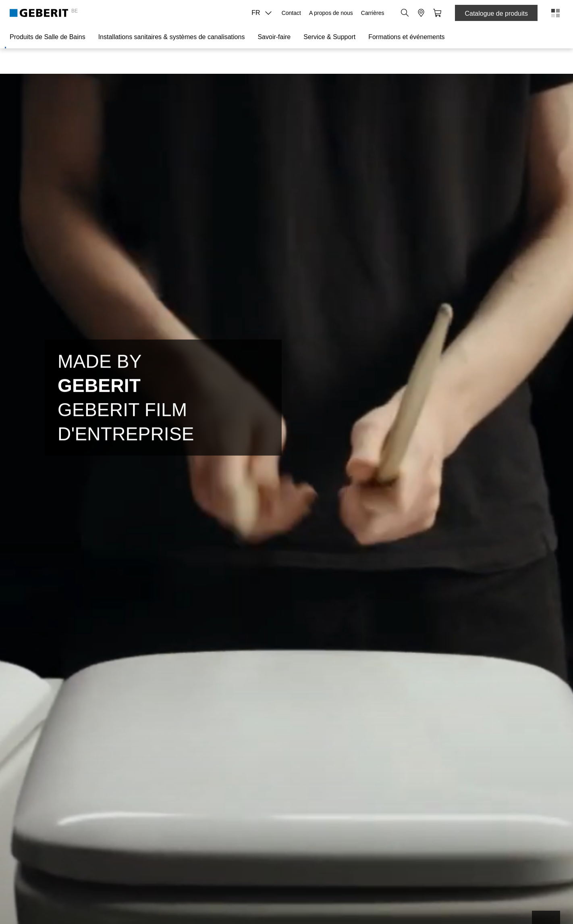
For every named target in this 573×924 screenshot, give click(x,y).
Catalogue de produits (496, 14)
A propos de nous (331, 13)
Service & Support (329, 37)
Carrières (373, 13)
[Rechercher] (405, 13)
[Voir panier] (437, 13)
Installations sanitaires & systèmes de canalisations (172, 37)
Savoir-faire (274, 37)
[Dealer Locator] (421, 13)
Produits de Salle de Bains (48, 37)
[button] (405, 13)
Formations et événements (406, 37)
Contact (291, 13)
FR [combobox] (264, 13)
